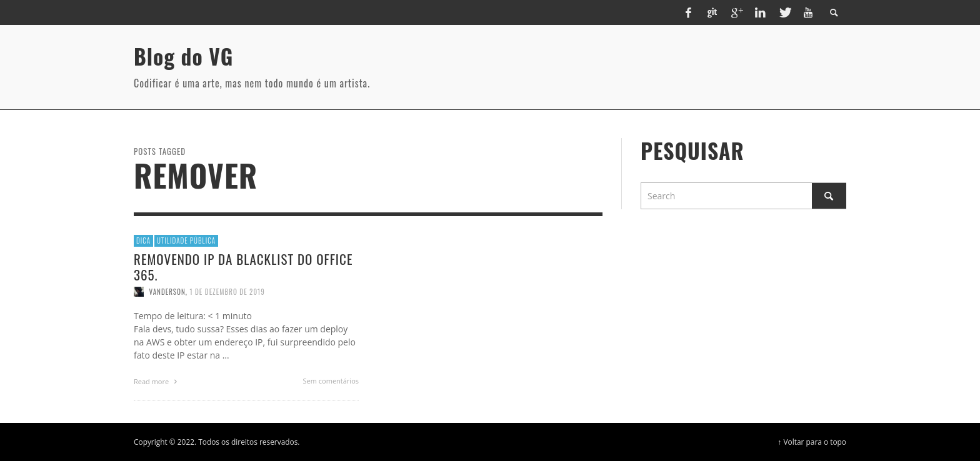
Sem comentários (331, 381)
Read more (157, 381)
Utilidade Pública (186, 240)
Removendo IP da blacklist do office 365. (243, 267)
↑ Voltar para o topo (812, 442)
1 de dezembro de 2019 (227, 292)
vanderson (167, 292)
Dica (143, 240)
